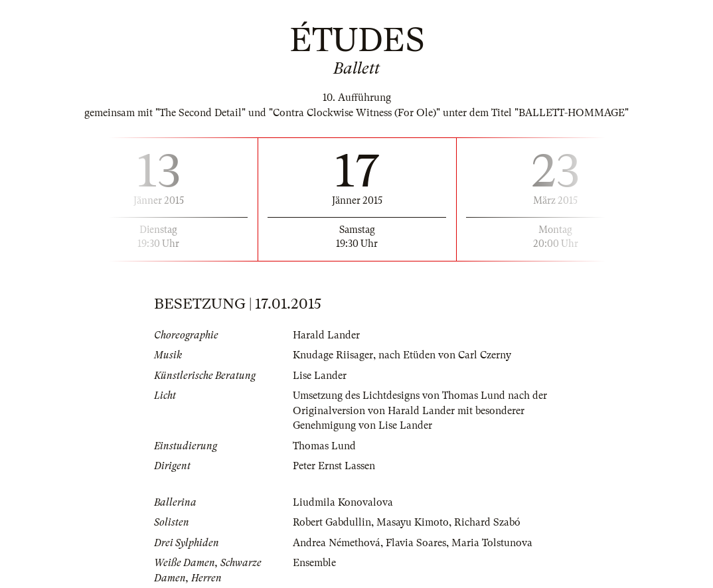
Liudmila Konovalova (343, 502)
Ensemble (314, 563)
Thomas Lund (324, 446)
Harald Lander (326, 335)
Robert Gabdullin (332, 522)
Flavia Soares (416, 543)
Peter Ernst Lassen (334, 466)
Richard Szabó (487, 522)
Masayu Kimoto (413, 522)
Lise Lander (320, 376)
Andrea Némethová (337, 543)
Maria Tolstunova (492, 543)
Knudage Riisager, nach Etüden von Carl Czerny (402, 355)
